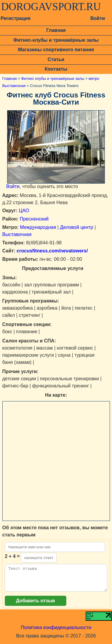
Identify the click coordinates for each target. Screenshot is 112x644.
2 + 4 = (12, 556)
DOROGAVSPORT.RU (51, 7)
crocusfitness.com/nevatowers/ (52, 251)
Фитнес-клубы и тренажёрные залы (56, 40)
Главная (56, 30)
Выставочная (17, 234)
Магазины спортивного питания (56, 50)
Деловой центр (77, 227)
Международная (38, 227)
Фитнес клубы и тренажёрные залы (53, 79)
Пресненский (34, 219)
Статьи (56, 59)
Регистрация (16, 18)
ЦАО (24, 211)
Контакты (56, 69)
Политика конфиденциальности (56, 632)
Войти (98, 18)
